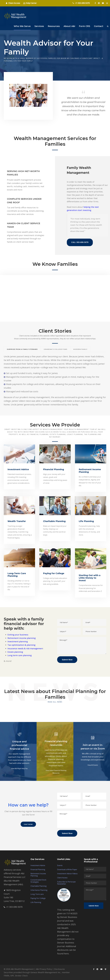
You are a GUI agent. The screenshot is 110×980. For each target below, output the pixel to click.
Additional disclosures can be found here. (67, 950)
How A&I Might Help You (19, 769)
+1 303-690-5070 (13, 907)
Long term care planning (20, 655)
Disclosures (59, 969)
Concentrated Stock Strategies (38, 881)
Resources (54, 26)
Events (60, 865)
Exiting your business (18, 635)
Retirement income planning (22, 638)
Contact (99, 26)
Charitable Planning (39, 886)
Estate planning (15, 652)
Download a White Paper (67, 869)
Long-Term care (37, 894)
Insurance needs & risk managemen (25, 648)
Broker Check (21, 976)
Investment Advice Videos (67, 874)
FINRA (6, 976)
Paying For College (38, 898)
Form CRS (85, 26)
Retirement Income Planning (38, 875)
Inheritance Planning (39, 890)
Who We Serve (22, 26)
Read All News (55, 702)
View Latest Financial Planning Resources (56, 772)
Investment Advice (38, 865)
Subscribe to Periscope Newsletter (66, 883)
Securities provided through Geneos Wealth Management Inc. (32, 972)
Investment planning (18, 641)
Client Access (62, 878)
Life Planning (36, 902)
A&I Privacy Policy (44, 969)
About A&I (69, 26)
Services (39, 26)
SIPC (12, 976)
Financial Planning (38, 869)
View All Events (93, 765)
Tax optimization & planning (21, 645)
